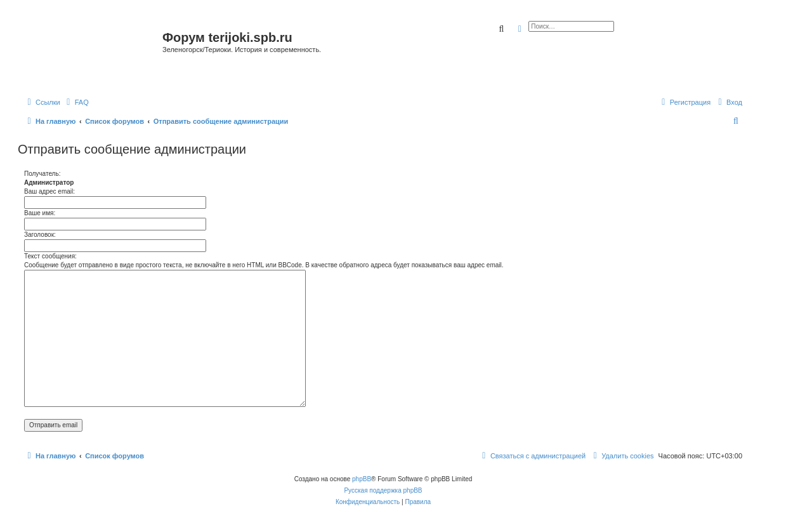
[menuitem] (76, 102)
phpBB (362, 479)
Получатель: (42, 174)
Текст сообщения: (50, 256)
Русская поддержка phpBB (383, 490)
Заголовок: (40, 235)
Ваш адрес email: (49, 191)
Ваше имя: (40, 213)
